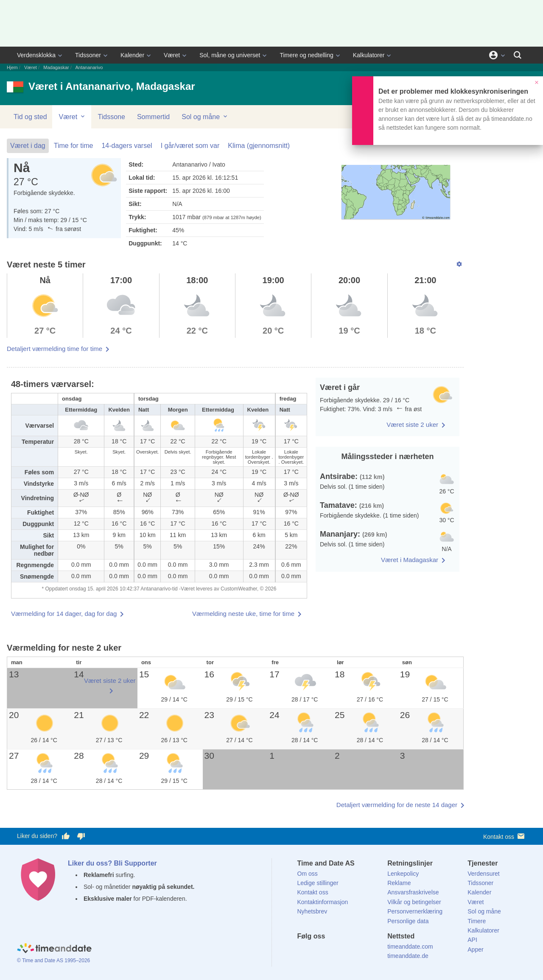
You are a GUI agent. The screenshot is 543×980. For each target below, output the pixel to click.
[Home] (54, 949)
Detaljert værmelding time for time (55, 349)
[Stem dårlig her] (81, 836)
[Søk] (518, 55)
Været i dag (28, 146)
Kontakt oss (505, 836)
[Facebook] (304, 952)
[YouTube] (361, 952)
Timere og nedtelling (306, 55)
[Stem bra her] (66, 836)
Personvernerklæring (415, 911)
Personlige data (408, 921)
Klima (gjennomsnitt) (259, 146)
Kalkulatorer (369, 55)
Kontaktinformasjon (323, 902)
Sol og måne (205, 117)
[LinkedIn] (332, 952)
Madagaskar (56, 67)
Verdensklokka (36, 55)
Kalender (132, 55)
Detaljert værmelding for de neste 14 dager (397, 805)
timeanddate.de (408, 956)
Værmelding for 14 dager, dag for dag (64, 614)
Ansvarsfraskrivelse (413, 892)
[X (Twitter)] (318, 952)
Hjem (12, 67)
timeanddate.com (410, 947)
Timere (477, 921)
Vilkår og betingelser (414, 902)
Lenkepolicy (403, 874)
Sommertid (153, 117)
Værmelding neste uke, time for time (243, 614)
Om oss (308, 874)
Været (172, 55)
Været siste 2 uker (412, 425)
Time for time (74, 146)
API (472, 940)
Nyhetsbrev (312, 911)
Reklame (399, 883)
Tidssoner (88, 55)
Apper (475, 949)
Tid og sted (30, 117)
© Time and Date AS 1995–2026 (53, 961)
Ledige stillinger (318, 883)
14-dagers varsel (127, 146)
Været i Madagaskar (410, 560)
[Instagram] (347, 952)
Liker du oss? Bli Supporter (112, 863)
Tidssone (112, 117)
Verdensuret (484, 874)
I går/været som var (190, 146)
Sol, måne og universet (230, 55)
